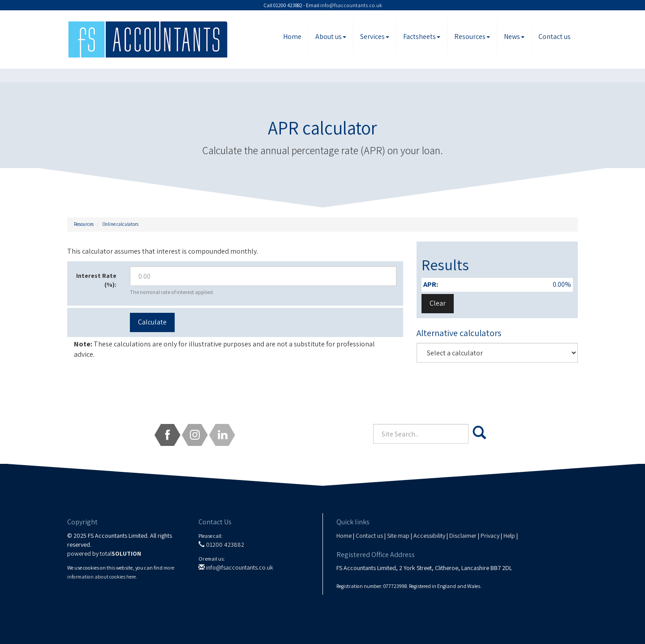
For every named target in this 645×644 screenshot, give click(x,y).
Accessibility (429, 536)
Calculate (152, 322)
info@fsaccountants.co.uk (351, 5)
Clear (438, 303)
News (514, 37)
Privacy (490, 536)
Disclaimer (463, 536)
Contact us (555, 37)
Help (509, 536)
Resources (472, 37)
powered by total (104, 553)
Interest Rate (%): (96, 280)
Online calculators (120, 224)
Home (292, 37)
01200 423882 (221, 545)
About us (331, 37)
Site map (398, 536)
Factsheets (422, 37)
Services (375, 37)
